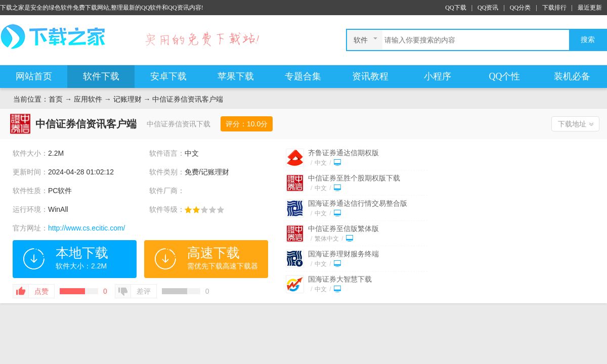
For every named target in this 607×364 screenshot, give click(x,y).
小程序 (438, 76)
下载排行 (554, 8)
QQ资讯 (488, 8)
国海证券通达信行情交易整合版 (358, 203)
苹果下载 (236, 76)
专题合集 (303, 76)
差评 (144, 291)
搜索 (588, 40)
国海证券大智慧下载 (340, 279)
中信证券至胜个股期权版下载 (354, 178)
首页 (56, 99)
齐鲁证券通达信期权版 (343, 153)
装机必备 (572, 76)
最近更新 (590, 8)
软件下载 (101, 76)
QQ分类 (520, 8)
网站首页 (34, 76)
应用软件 (88, 99)
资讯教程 (370, 76)
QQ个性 (505, 76)
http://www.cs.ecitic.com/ (86, 228)
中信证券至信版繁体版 (343, 229)
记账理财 (127, 99)
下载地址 (572, 124)
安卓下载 (168, 76)
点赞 (41, 291)
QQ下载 (456, 8)
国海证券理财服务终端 (343, 254)
